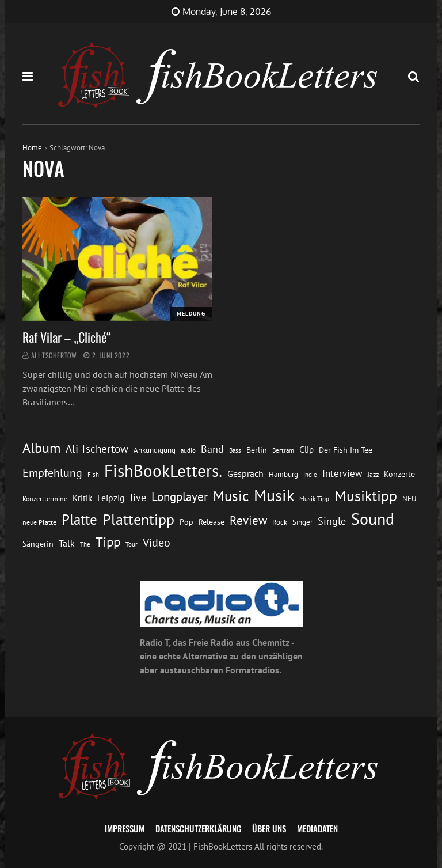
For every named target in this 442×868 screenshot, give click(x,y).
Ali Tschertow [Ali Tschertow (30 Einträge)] (97, 449)
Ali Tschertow (54, 355)
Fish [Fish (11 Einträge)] (93, 474)
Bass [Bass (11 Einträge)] (235, 450)
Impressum (125, 828)
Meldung (191, 314)
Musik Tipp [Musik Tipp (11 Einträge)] (314, 499)
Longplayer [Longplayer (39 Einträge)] (180, 496)
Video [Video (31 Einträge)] (157, 542)
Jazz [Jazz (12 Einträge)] (373, 474)
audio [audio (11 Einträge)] (188, 450)
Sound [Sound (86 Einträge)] (373, 519)
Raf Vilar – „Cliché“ (67, 337)
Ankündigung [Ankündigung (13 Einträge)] (155, 450)
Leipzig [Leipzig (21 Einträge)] (111, 498)
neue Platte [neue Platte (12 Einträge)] (39, 522)
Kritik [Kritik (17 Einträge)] (82, 498)
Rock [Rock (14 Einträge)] (280, 522)
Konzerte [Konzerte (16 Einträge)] (399, 474)
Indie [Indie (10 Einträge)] (310, 475)
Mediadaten (317, 828)
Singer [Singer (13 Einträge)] (302, 522)
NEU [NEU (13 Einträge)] (409, 499)
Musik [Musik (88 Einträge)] (274, 495)
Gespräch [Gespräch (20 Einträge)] (245, 473)
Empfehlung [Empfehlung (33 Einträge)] (52, 473)
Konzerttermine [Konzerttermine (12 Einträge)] (45, 499)
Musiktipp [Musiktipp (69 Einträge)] (366, 496)
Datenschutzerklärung (198, 828)
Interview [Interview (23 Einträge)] (342, 473)
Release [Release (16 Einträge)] (212, 522)
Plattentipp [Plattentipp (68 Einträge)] (138, 519)
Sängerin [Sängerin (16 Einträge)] (38, 544)
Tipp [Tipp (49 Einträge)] (108, 541)
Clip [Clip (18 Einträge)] (306, 450)
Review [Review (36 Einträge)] (248, 520)
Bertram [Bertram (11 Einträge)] (283, 450)
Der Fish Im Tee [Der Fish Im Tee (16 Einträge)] (346, 450)
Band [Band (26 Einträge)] (212, 449)
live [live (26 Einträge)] (138, 497)
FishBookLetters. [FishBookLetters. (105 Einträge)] (163, 471)
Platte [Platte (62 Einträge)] (79, 520)
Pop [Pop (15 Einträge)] (186, 522)
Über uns (269, 828)
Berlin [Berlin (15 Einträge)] (257, 450)
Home (32, 148)
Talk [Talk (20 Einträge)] (67, 543)
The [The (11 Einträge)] (85, 544)
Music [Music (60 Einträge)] (231, 496)
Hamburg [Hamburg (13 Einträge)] (283, 474)
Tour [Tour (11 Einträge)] (132, 544)
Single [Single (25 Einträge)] (332, 521)
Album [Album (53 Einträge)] (41, 448)
